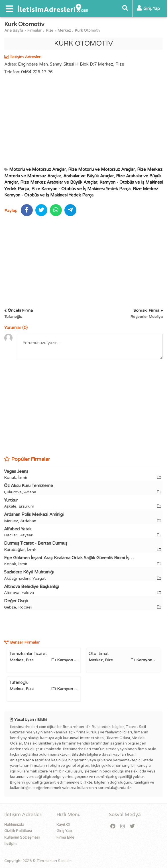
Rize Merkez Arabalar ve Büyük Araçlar (59, 182)
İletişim (10, 844)
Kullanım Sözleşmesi (22, 837)
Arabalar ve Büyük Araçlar (88, 176)
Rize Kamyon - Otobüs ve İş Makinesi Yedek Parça (81, 189)
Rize (50, 31)
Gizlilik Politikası (18, 831)
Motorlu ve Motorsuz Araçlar (37, 169)
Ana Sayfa (14, 31)
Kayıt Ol (63, 825)
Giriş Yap (64, 831)
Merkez (64, 31)
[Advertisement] (84, 121)
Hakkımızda (14, 825)
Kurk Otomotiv (88, 31)
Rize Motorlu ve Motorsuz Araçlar (101, 169)
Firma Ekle (65, 837)
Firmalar (34, 31)
